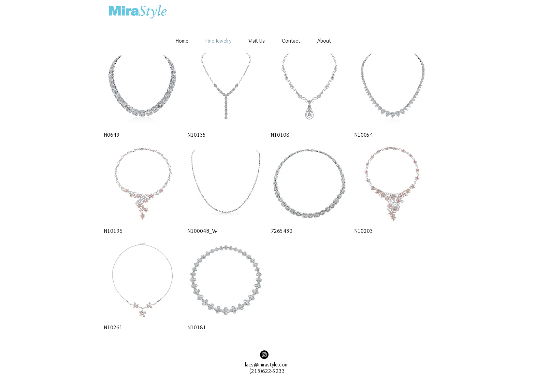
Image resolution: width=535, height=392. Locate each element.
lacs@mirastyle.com (267, 365)
